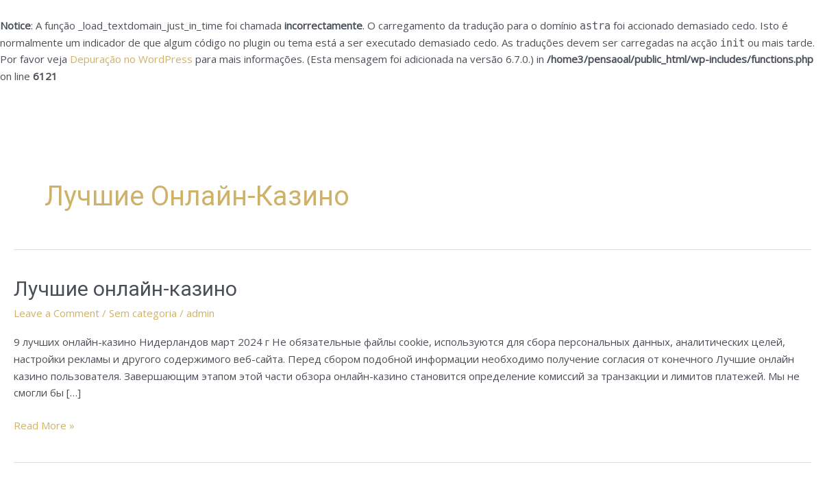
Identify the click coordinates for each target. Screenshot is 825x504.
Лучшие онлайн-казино (125, 289)
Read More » (44, 425)
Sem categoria (143, 313)
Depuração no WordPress (131, 59)
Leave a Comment (57, 313)
